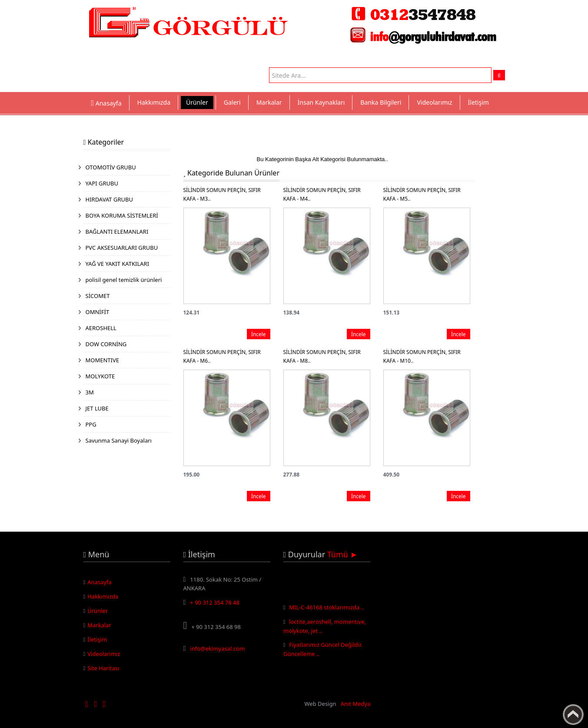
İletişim (478, 102)
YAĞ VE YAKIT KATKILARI (118, 264)
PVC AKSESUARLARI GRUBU (122, 248)
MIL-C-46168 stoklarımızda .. (327, 609)
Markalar (269, 102)
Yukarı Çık (573, 715)
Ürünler (197, 102)
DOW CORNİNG (106, 344)
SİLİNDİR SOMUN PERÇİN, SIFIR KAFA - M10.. (422, 356)
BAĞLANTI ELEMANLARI (117, 232)
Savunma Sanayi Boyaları (119, 440)
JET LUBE (97, 408)
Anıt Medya (356, 704)
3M (90, 392)
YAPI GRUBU (102, 183)
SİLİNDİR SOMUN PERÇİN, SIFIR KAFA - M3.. (222, 194)
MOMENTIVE (103, 360)
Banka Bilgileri (381, 102)
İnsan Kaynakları (321, 102)
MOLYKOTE (100, 376)
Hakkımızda (154, 102)
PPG (91, 424)
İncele (259, 334)
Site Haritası (103, 668)
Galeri (232, 102)
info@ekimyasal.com (217, 649)
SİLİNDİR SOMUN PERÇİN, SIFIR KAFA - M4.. (322, 194)
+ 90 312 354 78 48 (215, 602)
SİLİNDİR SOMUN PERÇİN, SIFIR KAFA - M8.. (322, 356)
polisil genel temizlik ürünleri (124, 280)
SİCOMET (98, 296)
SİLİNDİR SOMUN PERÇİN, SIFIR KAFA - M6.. (222, 356)
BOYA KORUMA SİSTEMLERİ (122, 215)
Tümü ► (343, 554)
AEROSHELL (101, 328)
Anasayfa (100, 582)
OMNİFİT (98, 312)
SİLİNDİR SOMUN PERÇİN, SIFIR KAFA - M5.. (422, 194)
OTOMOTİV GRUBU (111, 167)
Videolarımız (434, 102)
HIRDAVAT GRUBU (109, 199)
